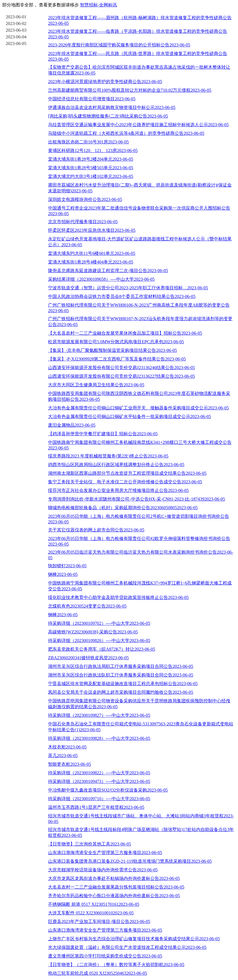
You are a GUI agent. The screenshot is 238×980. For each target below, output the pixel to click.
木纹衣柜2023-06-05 (67, 747)
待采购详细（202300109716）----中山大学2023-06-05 (99, 799)
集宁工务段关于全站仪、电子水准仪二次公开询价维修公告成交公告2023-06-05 (125, 482)
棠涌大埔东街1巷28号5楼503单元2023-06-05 (91, 168)
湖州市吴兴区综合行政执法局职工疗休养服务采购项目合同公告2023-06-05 (121, 666)
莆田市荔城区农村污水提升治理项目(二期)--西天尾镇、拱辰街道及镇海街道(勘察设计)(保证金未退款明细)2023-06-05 (140, 188)
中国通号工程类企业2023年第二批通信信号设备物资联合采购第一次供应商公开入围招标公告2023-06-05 (139, 211)
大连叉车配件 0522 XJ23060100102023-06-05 (91, 913)
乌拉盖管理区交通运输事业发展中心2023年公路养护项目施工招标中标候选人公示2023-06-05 (138, 125)
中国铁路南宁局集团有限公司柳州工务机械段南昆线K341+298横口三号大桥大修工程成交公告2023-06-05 (140, 445)
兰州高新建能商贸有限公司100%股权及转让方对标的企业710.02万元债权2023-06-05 (130, 90)
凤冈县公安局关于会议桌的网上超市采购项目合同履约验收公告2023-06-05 (121, 692)
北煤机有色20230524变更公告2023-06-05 (87, 606)
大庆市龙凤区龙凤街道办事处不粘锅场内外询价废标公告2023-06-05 (114, 878)
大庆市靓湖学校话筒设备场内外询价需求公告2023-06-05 (103, 870)
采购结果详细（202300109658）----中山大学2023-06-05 (101, 279)
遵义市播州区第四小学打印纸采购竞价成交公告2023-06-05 (105, 956)
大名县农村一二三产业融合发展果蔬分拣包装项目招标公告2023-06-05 (116, 887)
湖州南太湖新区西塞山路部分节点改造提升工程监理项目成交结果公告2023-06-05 (127, 473)
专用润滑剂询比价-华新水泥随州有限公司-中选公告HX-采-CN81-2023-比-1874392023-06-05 (136, 499)
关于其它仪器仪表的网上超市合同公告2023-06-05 (96, 530)
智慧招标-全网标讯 (98, 5)
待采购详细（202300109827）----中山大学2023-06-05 (99, 715)
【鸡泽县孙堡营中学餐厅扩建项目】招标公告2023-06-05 (103, 434)
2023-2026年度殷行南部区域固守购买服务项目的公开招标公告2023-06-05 (119, 45)
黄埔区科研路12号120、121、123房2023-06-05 (93, 151)
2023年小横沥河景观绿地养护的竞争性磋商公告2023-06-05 (105, 82)
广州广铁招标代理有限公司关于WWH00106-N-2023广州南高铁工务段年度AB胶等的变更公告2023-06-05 (139, 308)
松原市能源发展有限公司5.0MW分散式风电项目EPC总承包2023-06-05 (116, 342)
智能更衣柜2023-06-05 (70, 764)
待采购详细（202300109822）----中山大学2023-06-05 (99, 773)
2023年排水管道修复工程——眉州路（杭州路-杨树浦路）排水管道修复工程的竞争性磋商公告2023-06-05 (140, 20)
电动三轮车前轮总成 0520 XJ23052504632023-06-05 (97, 973)
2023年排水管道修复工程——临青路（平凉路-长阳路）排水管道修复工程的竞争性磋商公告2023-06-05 (138, 34)
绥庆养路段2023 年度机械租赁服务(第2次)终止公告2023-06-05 (108, 456)
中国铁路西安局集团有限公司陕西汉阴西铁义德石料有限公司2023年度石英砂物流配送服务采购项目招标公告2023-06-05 (139, 396)
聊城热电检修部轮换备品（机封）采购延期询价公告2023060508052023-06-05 (123, 508)
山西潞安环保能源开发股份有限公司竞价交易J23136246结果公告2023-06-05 (121, 368)
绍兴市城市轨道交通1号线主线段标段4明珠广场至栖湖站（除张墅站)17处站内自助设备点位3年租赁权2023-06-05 (141, 832)
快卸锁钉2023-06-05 (67, 566)
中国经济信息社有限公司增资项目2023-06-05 (92, 99)
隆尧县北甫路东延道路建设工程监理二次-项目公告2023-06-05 (108, 271)
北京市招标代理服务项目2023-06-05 (83, 222)
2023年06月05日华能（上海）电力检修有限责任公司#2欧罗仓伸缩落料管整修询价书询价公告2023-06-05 (139, 541)
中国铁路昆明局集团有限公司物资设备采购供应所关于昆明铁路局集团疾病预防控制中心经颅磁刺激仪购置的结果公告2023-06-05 (139, 704)
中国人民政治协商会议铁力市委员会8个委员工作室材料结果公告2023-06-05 (122, 296)
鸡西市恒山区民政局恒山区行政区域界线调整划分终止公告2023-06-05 (116, 465)
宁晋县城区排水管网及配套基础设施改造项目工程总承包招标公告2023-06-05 (123, 684)
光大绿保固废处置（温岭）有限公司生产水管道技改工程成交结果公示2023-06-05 (127, 947)
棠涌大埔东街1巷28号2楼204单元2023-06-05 (91, 159)
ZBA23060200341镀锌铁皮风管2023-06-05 (88, 658)
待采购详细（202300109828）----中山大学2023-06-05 (99, 738)
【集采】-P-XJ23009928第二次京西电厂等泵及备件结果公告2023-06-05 (117, 359)
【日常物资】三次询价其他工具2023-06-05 (90, 844)
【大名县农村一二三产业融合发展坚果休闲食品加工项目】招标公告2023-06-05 (125, 333)
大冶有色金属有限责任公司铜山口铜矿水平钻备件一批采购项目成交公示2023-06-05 (130, 416)
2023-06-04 (16, 37)
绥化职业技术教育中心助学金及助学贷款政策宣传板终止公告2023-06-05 (118, 597)
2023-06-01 (16, 17)
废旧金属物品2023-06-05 (72, 425)
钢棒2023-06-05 (63, 574)
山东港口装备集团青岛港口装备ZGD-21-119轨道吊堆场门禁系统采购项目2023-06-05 (130, 861)
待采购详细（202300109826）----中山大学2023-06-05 (99, 641)
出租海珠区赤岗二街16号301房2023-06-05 (88, 142)
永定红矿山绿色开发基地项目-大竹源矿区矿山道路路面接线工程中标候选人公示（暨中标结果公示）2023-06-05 (140, 242)
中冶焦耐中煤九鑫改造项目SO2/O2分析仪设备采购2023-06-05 (108, 790)
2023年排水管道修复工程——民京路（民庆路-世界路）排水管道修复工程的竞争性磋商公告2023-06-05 (138, 56)
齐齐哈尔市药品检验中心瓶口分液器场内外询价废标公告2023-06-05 (114, 896)
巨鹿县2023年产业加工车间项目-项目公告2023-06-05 (99, 921)
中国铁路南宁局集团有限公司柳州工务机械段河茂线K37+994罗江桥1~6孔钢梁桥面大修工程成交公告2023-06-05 (140, 586)
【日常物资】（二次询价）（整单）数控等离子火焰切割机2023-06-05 (116, 965)
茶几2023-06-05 (63, 756)
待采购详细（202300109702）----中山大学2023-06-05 (99, 623)
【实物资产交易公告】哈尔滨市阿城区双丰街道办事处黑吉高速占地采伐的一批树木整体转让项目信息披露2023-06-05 (139, 70)
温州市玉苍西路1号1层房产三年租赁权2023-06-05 (96, 807)
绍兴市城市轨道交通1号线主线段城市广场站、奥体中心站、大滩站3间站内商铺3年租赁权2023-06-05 (141, 819)
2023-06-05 (16, 43)
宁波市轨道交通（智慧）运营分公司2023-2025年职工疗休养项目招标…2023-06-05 (128, 288)
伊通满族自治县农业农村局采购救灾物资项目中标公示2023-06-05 (112, 107)
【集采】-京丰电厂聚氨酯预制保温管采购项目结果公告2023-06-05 (112, 350)
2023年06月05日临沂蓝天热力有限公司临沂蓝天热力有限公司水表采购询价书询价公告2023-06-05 (141, 555)
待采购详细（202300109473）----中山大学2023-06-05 (99, 781)
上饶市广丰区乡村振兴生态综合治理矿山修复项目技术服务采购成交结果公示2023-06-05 (134, 939)
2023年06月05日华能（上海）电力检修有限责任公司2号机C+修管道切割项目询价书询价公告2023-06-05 (139, 519)
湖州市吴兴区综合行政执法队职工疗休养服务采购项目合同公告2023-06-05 (121, 675)
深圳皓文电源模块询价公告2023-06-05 (85, 199)
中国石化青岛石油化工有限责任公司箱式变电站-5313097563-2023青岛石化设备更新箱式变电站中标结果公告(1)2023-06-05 (141, 727)
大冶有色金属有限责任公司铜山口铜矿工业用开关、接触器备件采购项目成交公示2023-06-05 (138, 408)
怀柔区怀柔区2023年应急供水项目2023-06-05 (92, 230)
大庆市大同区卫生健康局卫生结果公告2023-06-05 (96, 385)
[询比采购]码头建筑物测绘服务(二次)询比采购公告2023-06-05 (108, 116)
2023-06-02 (16, 23)
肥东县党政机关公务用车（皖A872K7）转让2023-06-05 (102, 649)
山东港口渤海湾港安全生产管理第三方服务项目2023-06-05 (105, 853)
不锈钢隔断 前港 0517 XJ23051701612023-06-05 (94, 904)
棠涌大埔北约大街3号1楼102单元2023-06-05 (91, 176)
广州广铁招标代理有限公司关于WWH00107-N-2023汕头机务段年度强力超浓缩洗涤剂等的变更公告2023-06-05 (140, 322)
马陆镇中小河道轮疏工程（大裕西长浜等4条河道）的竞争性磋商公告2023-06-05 (126, 133)
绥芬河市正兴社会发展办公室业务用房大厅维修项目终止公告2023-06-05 (118, 490)
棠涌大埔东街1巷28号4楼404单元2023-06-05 (91, 262)
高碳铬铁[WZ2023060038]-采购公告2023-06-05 (93, 632)
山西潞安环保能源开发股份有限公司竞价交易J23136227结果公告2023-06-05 (121, 376)
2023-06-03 (16, 30)
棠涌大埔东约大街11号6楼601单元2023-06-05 (92, 253)
